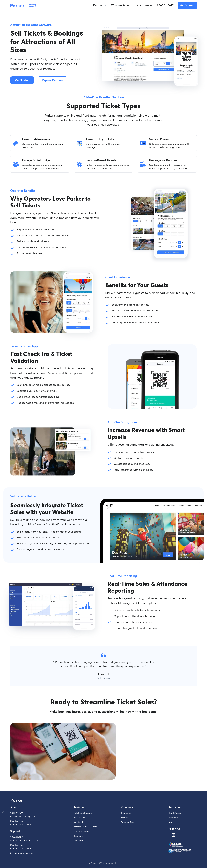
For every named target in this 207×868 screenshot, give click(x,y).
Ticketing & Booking (83, 813)
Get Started (187, 5)
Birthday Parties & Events (85, 827)
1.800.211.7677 (165, 5)
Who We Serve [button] (120, 5)
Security (125, 818)
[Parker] (23, 5)
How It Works (175, 813)
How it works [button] (145, 5)
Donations (78, 836)
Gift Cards (78, 840)
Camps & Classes (81, 831)
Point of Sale (79, 818)
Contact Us (126, 813)
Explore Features (52, 80)
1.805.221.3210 (17, 837)
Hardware (173, 818)
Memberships (80, 822)
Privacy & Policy (128, 822)
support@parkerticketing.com (24, 840)
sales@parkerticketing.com (23, 816)
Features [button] (98, 5)
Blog (170, 822)
